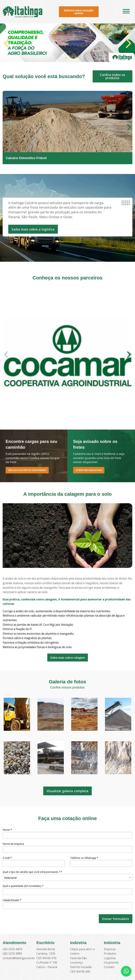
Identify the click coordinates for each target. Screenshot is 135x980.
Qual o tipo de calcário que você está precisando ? (67, 876)
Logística (110, 958)
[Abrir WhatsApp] (126, 971)
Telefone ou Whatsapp (101, 862)
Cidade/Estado (67, 904)
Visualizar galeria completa (67, 791)
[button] (66, 58)
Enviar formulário (116, 919)
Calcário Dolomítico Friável (26, 158)
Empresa (110, 949)
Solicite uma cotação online (79, 12)
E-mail (34, 862)
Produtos (110, 954)
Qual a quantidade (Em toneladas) (67, 890)
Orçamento (111, 962)
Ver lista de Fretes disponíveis (27, 470)
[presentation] (29, 919)
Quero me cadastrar (89, 470)
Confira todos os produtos (112, 76)
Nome (67, 833)
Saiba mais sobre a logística (33, 229)
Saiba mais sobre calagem (68, 658)
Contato (109, 967)
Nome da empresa (67, 847)
